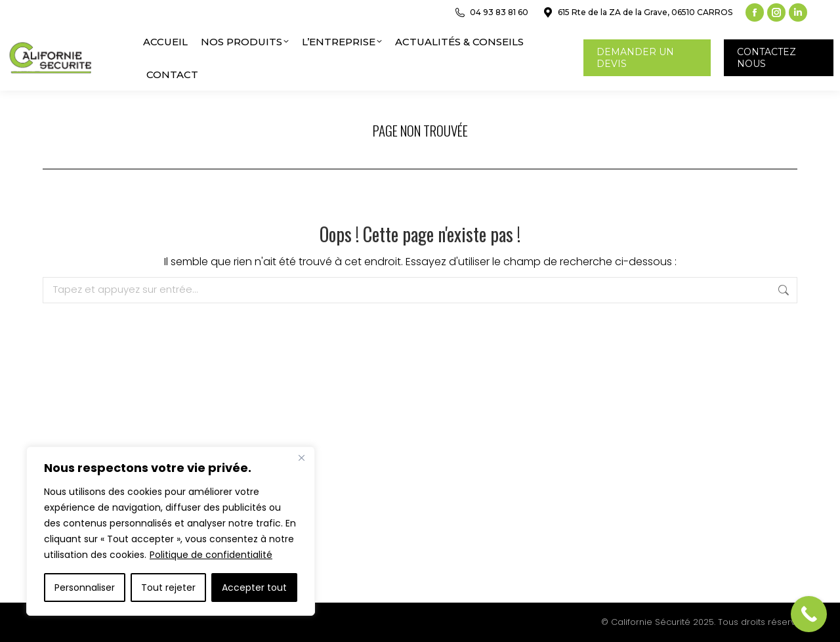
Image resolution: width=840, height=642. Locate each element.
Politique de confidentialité (211, 555)
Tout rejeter (168, 588)
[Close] (301, 458)
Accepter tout (254, 588)
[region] (171, 531)
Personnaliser (85, 588)
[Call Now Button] (809, 614)
